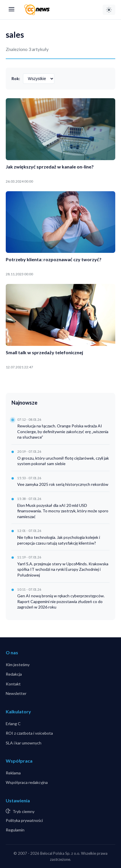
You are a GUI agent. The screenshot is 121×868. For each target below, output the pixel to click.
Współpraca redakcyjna (27, 782)
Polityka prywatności (24, 820)
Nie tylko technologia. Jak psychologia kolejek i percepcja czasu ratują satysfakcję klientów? (59, 540)
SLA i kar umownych (24, 743)
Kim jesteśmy (18, 665)
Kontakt (13, 684)
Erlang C (13, 724)
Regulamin (15, 830)
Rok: (16, 78)
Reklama (13, 773)
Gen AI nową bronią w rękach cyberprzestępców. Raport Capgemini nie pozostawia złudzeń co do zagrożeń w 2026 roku (61, 601)
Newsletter (16, 693)
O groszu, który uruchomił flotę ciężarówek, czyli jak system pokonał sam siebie (63, 461)
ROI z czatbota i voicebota (29, 733)
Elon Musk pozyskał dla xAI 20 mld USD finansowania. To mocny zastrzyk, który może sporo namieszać (63, 511)
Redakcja (14, 674)
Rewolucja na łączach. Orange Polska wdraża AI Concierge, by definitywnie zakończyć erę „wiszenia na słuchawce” (63, 431)
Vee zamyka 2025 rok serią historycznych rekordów (63, 484)
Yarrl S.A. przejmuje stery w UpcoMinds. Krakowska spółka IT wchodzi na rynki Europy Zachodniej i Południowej (63, 569)
